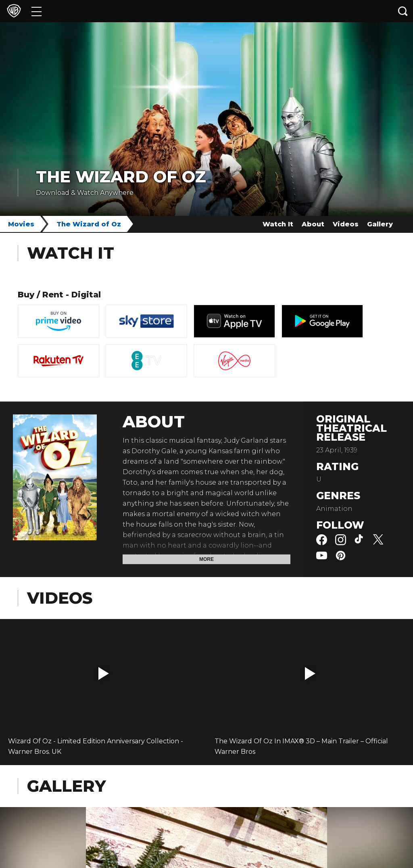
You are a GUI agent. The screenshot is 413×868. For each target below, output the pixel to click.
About (313, 224)
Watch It (278, 224)
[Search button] (403, 11)
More (206, 559)
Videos (346, 224)
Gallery (380, 224)
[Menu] (37, 11)
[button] (104, 673)
